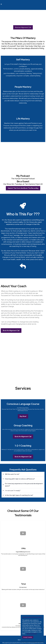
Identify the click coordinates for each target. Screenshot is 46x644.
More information (32, 634)
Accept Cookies (28, 637)
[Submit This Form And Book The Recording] (23, 167)
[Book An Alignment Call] (11, 309)
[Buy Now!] (23, 358)
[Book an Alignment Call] (23, 27)
